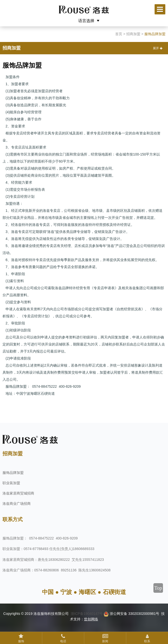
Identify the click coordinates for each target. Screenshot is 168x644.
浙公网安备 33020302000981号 (131, 614)
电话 (63, 641)
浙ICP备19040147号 (87, 614)
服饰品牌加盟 (13, 473)
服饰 (21, 641)
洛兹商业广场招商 (17, 504)
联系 (147, 641)
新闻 (105, 641)
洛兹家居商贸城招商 (18, 493)
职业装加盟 (11, 483)
